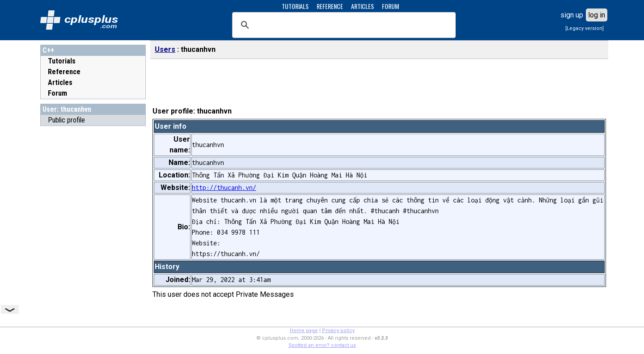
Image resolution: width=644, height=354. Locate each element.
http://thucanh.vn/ (224, 188)
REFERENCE (330, 6)
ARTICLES (362, 6)
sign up (572, 15)
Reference (64, 72)
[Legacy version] (585, 28)
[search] (343, 25)
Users (165, 49)
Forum (57, 93)
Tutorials (62, 61)
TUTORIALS (295, 6)
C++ (48, 50)
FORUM (390, 6)
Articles (60, 82)
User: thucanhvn (67, 109)
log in (597, 15)
